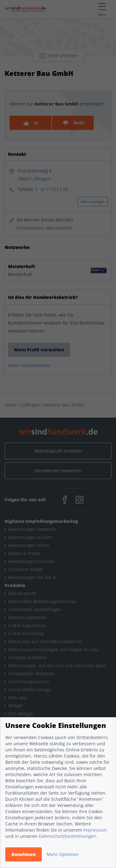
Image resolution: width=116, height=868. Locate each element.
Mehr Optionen (63, 854)
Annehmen (24, 854)
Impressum (95, 830)
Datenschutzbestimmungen (67, 836)
